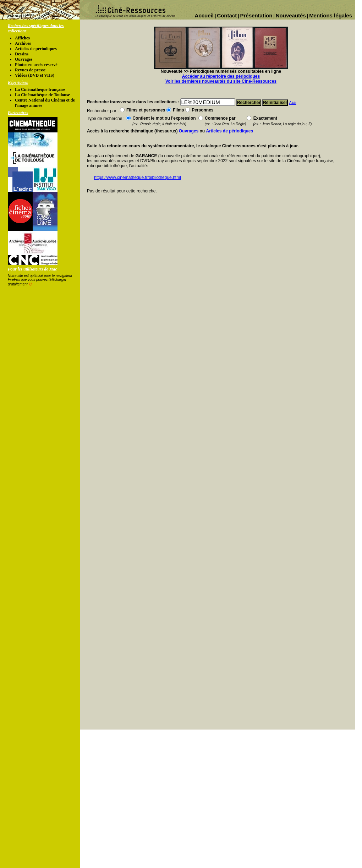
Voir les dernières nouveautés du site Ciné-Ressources (221, 81)
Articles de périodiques (36, 49)
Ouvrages (24, 59)
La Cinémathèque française (40, 89)
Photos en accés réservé (36, 65)
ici (30, 284)
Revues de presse (30, 70)
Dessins (22, 54)
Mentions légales (331, 15)
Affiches (22, 38)
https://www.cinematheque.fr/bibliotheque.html (138, 178)
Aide (293, 103)
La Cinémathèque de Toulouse (42, 95)
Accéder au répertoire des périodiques (221, 76)
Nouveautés (291, 15)
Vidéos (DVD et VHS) (35, 75)
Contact (227, 15)
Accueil (204, 15)
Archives (23, 43)
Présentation (256, 15)
